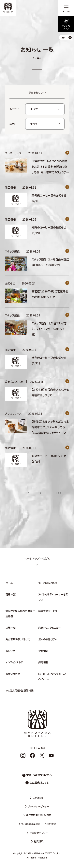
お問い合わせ (13, 674)
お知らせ (10, 651)
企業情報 (43, 651)
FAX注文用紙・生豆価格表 (20, 690)
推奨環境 (39, 841)
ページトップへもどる (37, 561)
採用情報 (43, 662)
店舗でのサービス (48, 611)
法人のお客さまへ (48, 639)
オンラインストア (14, 662)
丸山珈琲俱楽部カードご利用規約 (39, 824)
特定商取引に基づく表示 (39, 815)
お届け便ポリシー (39, 833)
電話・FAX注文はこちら (39, 775)
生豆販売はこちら (39, 783)
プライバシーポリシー (39, 806)
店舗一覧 (11, 628)
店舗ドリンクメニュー (50, 628)
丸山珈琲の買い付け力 (18, 639)
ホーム (9, 583)
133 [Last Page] (58, 493)
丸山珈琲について (48, 583)
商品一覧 (11, 594)
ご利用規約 (39, 798)
